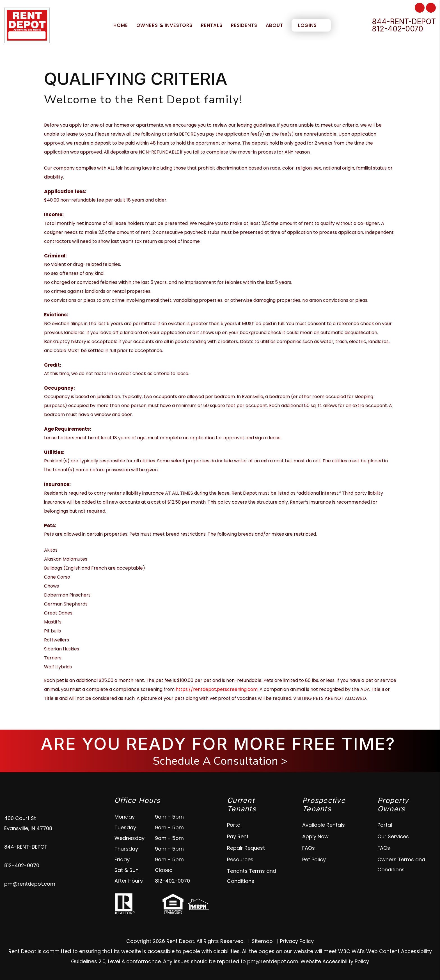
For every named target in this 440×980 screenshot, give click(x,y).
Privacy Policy (297, 941)
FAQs (309, 848)
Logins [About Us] (307, 25)
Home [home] (121, 25)
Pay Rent (238, 836)
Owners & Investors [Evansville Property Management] (164, 25)
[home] (27, 25)
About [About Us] (274, 25)
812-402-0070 (397, 29)
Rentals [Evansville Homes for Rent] (212, 25)
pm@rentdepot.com (30, 884)
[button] (420, 8)
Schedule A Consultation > (220, 761)
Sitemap (262, 941)
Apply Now (315, 836)
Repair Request (246, 848)
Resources (240, 859)
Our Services (393, 836)
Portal (234, 825)
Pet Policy (314, 859)
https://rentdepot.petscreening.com (217, 689)
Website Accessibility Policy (335, 961)
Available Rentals (324, 825)
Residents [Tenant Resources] (244, 25)
